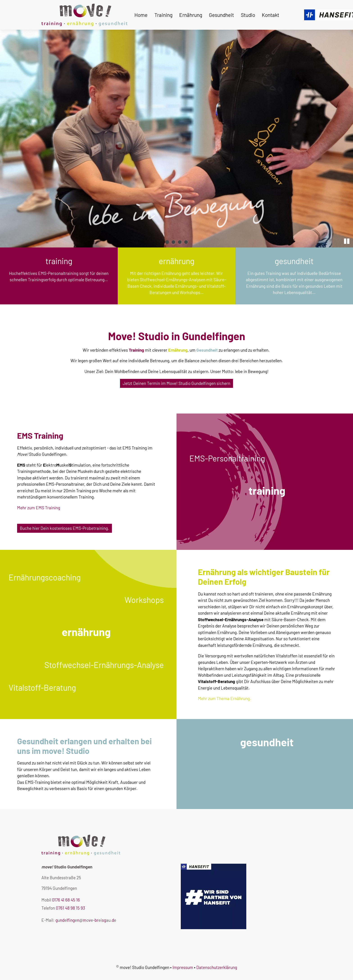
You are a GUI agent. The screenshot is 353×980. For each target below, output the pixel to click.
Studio (248, 15)
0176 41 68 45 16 (66, 900)
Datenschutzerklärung (217, 967)
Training (163, 15)
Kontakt (270, 15)
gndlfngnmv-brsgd (86, 920)
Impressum (183, 967)
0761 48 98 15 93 (70, 908)
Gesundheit (221, 15)
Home (141, 15)
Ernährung (191, 15)
